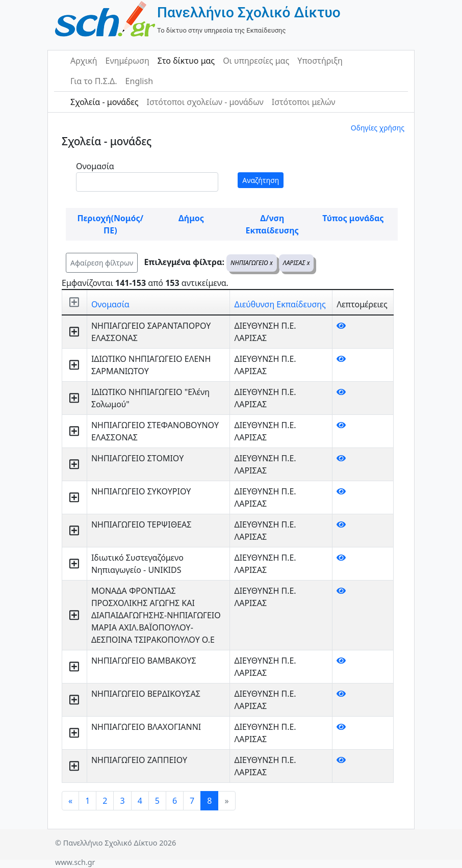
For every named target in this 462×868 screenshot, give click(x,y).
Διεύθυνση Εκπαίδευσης (280, 304)
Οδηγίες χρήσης (378, 128)
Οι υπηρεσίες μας (256, 61)
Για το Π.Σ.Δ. (94, 81)
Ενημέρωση (127, 61)
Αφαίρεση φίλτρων (102, 263)
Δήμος (191, 218)
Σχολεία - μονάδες (104, 102)
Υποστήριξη (320, 61)
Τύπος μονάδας (353, 218)
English (139, 81)
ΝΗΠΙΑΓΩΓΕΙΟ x (252, 263)
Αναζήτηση (261, 180)
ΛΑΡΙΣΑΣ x (297, 263)
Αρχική (84, 61)
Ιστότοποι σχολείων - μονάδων (205, 102)
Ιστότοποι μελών (304, 102)
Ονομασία (95, 166)
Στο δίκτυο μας (186, 61)
